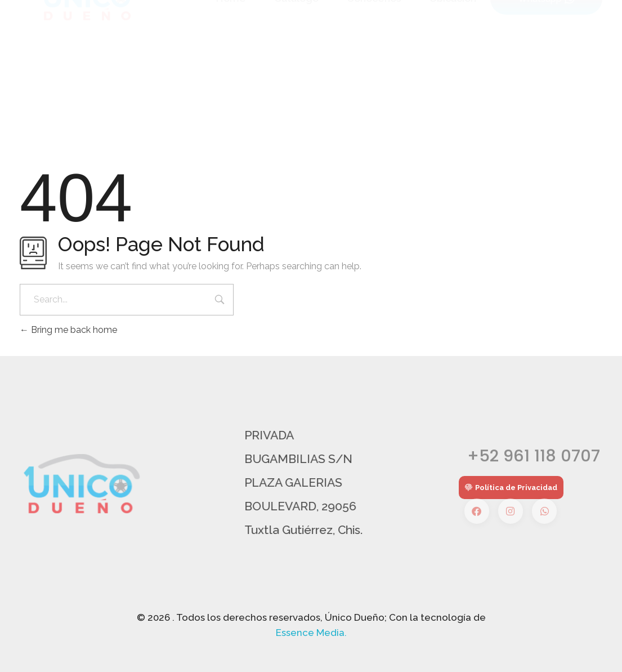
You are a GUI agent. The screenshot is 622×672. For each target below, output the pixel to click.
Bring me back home (68, 330)
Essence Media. (311, 633)
